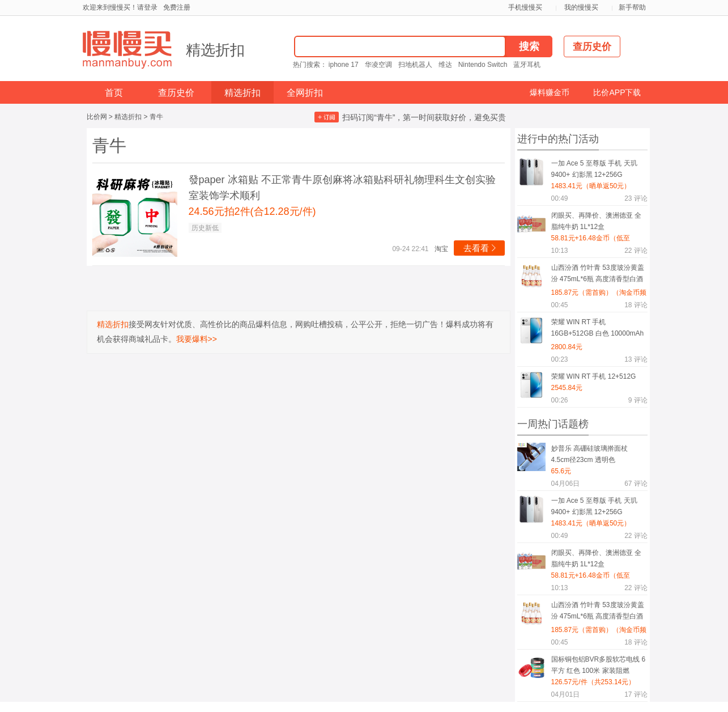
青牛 (156, 117)
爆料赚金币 (550, 92)
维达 (445, 65)
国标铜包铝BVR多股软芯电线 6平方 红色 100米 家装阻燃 (599, 665)
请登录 (147, 7)
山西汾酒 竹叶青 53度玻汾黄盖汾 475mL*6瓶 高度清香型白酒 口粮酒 (598, 275)
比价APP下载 (617, 92)
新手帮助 (632, 7)
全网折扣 (305, 93)
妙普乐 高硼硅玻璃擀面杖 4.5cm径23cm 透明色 (589, 454)
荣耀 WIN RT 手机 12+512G (594, 376)
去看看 (481, 248)
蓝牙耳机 (527, 65)
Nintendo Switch (483, 65)
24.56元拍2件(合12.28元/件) (252, 211)
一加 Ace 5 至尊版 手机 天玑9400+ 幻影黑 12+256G (594, 169)
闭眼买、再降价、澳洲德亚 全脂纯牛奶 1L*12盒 (596, 221)
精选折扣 (215, 50)
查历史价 (176, 93)
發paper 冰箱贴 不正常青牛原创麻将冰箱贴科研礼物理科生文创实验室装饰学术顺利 (342, 188)
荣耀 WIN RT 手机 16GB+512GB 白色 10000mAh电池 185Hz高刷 (598, 330)
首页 (114, 93)
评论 (636, 198)
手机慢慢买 (525, 7)
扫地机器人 (415, 65)
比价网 (97, 117)
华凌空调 (378, 65)
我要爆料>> (197, 339)
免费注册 (177, 7)
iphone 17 (344, 65)
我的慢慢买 (581, 7)
